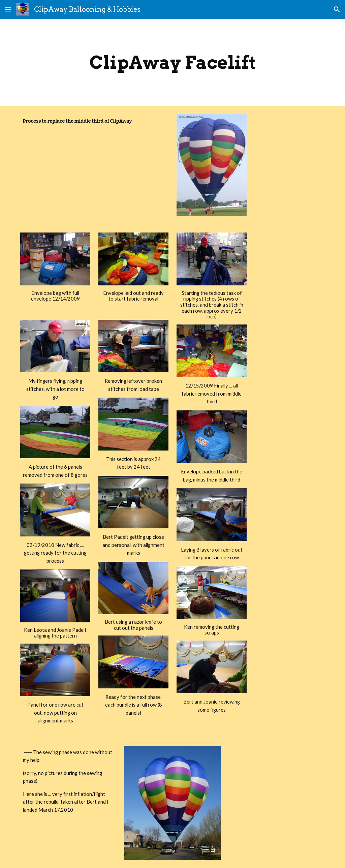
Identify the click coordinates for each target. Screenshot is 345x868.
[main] (173, 63)
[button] (8, 9)
